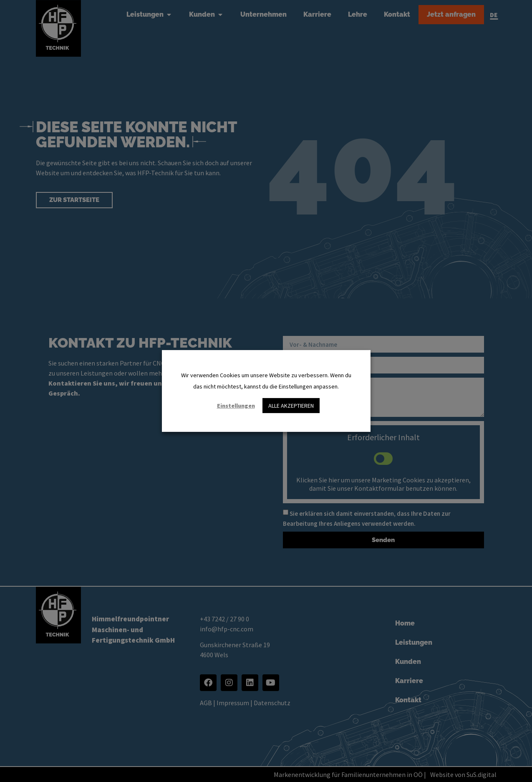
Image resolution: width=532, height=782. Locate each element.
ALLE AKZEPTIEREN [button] (291, 406)
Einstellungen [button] (236, 406)
